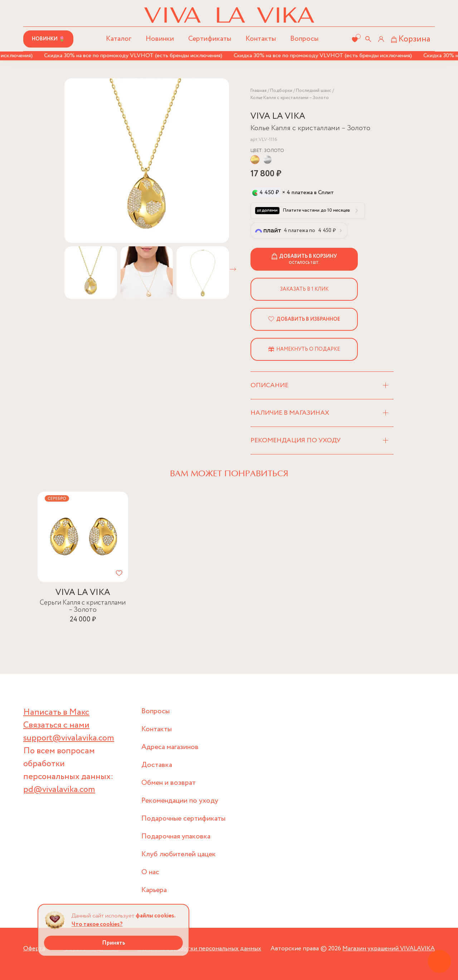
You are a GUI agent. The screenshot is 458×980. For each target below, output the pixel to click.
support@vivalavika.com (69, 738)
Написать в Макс (56, 712)
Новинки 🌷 (48, 39)
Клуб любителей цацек (179, 854)
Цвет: (267, 151)
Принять (114, 943)
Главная (259, 91)
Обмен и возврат (169, 783)
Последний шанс (314, 91)
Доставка (157, 765)
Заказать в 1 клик (304, 289)
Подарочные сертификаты (183, 819)
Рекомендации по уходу (180, 801)
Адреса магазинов (170, 747)
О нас (150, 872)
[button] (233, 269)
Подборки (281, 91)
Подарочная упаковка (176, 836)
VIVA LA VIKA (278, 116)
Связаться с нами (56, 725)
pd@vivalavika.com (59, 790)
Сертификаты (210, 39)
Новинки (160, 39)
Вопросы (304, 39)
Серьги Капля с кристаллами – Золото (83, 606)
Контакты (261, 39)
